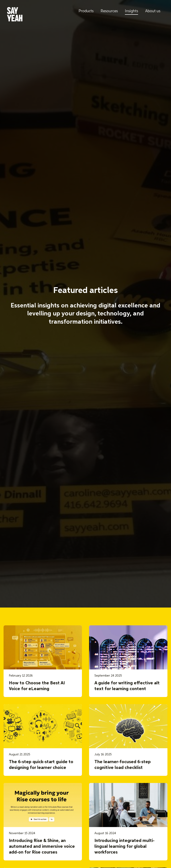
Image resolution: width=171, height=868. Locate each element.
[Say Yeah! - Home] (15, 15)
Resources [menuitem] (109, 11)
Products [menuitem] (86, 11)
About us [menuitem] (153, 11)
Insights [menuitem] (131, 11)
